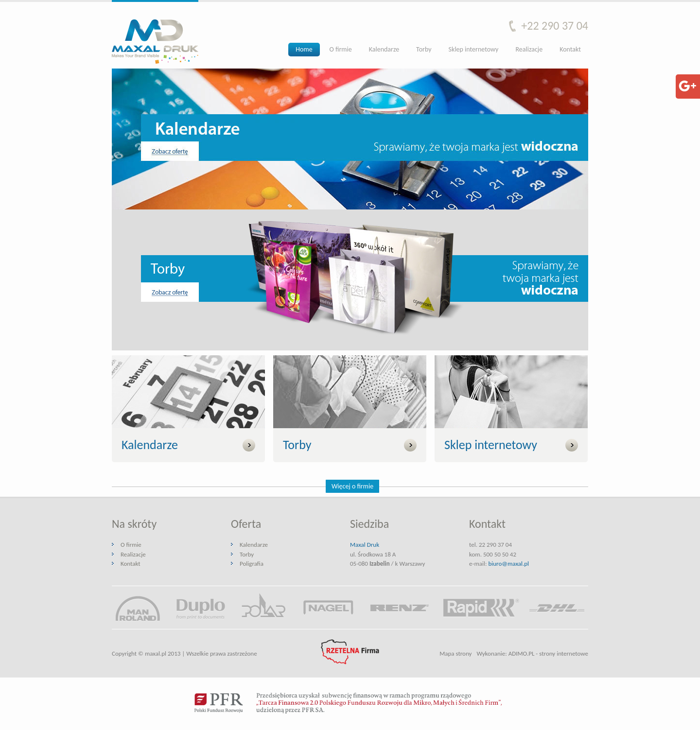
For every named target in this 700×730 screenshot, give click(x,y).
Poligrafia (252, 564)
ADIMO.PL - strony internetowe (548, 653)
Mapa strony (455, 653)
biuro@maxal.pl (508, 564)
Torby (424, 49)
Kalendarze (384, 49)
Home (304, 49)
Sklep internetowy (474, 49)
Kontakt (570, 49)
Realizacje (529, 49)
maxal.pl (156, 653)
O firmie (341, 49)
